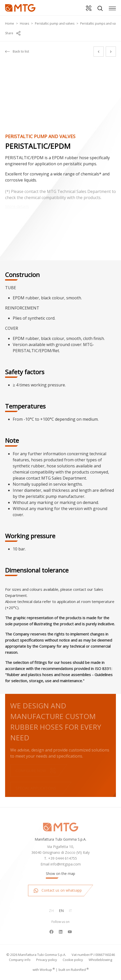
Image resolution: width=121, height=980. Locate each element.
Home (10, 23)
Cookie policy (73, 960)
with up (44, 970)
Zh (51, 911)
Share (13, 33)
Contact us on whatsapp (58, 891)
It (70, 911)
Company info (20, 960)
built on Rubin (74, 970)
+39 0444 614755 (63, 858)
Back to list (17, 52)
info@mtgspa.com (66, 864)
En (61, 911)
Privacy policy (47, 960)
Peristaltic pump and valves (55, 23)
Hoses (24, 23)
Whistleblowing (100, 960)
